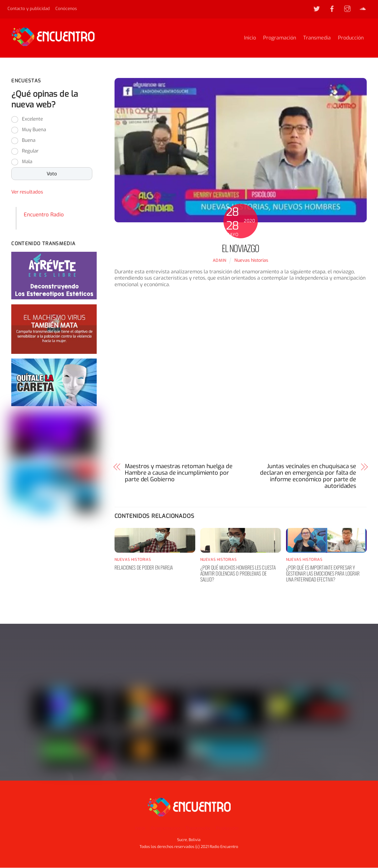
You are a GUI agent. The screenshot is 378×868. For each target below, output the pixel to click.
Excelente (32, 120)
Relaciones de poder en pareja (144, 568)
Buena (29, 141)
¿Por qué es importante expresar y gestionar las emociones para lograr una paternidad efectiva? (323, 574)
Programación (280, 38)
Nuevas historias (251, 261)
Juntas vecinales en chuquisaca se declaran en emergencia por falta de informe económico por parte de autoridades (308, 477)
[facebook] (332, 8)
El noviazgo (240, 249)
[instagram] (347, 8)
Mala (27, 163)
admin (220, 261)
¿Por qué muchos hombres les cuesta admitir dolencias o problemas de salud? (238, 574)
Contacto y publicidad (29, 8)
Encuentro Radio (44, 215)
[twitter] (317, 8)
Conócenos (66, 8)
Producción (351, 38)
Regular (30, 152)
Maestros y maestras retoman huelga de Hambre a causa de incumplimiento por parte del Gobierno (179, 474)
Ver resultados (27, 193)
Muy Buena (34, 131)
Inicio (250, 38)
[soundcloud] (363, 8)
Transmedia (317, 38)
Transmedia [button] (198, 828)
